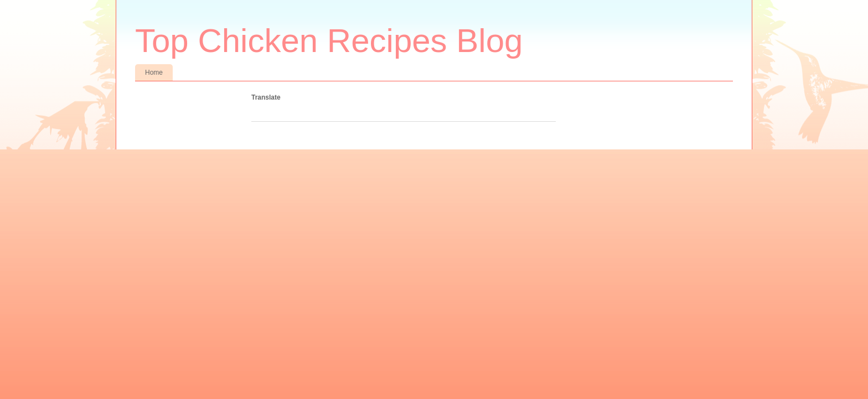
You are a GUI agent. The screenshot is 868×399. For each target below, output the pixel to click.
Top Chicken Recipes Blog (329, 41)
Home (154, 72)
